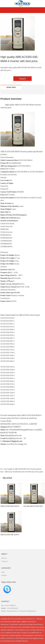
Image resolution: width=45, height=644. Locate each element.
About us (4, 558)
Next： (3, 472)
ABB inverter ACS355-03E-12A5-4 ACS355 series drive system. (24, 472)
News (3, 572)
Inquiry (22, 79)
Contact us (5, 561)
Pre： (2, 469)
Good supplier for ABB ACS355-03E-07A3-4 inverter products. (23, 469)
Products (4, 575)
